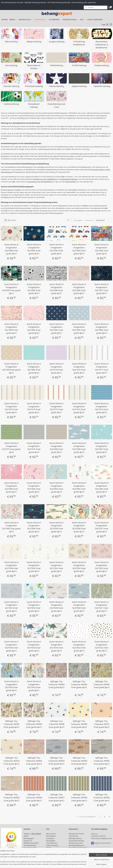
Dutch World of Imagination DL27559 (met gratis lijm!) (56, 527)
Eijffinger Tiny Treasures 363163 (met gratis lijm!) (56, 761)
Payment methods (98, 836)
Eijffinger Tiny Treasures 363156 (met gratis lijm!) (79, 798)
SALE (83, 20)
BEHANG (5, 20)
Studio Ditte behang (76, 841)
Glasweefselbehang (76, 850)
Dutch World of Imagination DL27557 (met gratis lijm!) (102, 527)
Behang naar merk (76, 843)
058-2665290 (36, 834)
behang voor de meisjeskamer (45, 179)
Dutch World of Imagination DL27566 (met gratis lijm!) (11, 487)
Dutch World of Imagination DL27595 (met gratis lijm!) (34, 249)
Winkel (49, 848)
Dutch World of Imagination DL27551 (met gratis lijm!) (11, 607)
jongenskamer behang (69, 179)
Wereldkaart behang (34, 106)
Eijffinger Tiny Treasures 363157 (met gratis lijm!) (56, 798)
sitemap (72, 864)
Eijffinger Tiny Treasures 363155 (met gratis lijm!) (102, 798)
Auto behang (11, 65)
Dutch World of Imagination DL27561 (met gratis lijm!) (11, 527)
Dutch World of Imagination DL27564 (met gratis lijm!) (56, 487)
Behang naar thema (76, 834)
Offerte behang (52, 845)
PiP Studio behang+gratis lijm (59, 2)
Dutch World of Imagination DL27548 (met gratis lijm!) (79, 607)
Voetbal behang (11, 104)
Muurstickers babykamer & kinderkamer (102, 45)
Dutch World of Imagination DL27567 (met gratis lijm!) (102, 448)
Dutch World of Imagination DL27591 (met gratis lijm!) (11, 289)
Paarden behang (11, 86)
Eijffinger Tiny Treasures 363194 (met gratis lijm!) (56, 684)
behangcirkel (71, 182)
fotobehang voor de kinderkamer (40, 182)
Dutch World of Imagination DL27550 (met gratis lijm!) (34, 607)
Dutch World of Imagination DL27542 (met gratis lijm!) (102, 646)
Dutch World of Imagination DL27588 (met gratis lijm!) (79, 289)
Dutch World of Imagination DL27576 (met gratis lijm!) (11, 408)
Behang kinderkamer (77, 845)
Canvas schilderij (75, 855)
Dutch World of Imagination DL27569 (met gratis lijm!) (56, 448)
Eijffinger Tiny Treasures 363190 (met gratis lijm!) (34, 724)
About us (95, 834)
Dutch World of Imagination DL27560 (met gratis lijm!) (34, 527)
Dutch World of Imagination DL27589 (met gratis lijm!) (56, 289)
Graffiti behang (79, 65)
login (105, 25)
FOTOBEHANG (55, 20)
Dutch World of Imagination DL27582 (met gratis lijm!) (102, 329)
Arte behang (73, 836)
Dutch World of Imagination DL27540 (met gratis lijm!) (34, 686)
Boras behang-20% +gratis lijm (84, 2)
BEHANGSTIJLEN (26, 20)
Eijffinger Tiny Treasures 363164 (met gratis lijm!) (34, 761)
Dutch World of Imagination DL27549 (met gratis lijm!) (56, 607)
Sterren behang (56, 86)
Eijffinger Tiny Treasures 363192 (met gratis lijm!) (102, 684)
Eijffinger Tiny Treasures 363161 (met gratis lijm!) (102, 761)
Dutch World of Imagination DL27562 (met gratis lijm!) (102, 487)
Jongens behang (56, 42)
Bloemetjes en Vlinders (34, 67)
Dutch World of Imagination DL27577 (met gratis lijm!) (102, 368)
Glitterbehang (56, 65)
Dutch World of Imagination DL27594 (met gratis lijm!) (56, 249)
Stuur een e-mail (30, 848)
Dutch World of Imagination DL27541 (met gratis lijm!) (11, 686)
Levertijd (49, 838)
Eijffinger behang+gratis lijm (35, 2)
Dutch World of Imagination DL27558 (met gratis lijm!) (79, 527)
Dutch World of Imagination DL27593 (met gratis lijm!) (79, 249)
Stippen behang (79, 86)
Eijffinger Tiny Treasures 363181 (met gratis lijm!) (56, 724)
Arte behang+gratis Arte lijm (12, 2)
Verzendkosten (52, 843)
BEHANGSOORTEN (71, 20)
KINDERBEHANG (41, 20)
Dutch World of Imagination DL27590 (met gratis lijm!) (34, 289)
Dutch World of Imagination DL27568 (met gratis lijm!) (79, 448)
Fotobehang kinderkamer (79, 43)
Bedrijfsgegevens (30, 852)
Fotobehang (73, 852)
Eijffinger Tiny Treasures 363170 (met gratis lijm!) (11, 761)
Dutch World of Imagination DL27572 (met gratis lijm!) (102, 408)
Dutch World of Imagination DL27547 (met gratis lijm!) (102, 607)
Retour (49, 836)
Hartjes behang (102, 65)
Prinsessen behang (34, 86)
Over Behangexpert (53, 850)
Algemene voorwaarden (55, 852)
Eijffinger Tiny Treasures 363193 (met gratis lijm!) (79, 684)
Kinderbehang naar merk (56, 106)
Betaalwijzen (51, 841)
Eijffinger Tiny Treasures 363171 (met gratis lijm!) (102, 724)
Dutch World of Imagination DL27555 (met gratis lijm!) (34, 567)
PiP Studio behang (97, 170)
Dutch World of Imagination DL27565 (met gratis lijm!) (34, 487)
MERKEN (13, 20)
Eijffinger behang (75, 838)
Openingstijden (29, 850)
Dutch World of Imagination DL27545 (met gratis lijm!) (34, 646)
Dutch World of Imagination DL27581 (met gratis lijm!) (11, 368)
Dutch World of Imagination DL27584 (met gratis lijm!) (56, 329)
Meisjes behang (34, 42)
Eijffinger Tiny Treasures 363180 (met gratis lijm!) (79, 724)
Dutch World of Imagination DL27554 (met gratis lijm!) (56, 567)
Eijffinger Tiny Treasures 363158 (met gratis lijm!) (34, 798)
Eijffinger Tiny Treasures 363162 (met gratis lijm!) (79, 761)
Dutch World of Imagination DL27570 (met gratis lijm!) (34, 448)
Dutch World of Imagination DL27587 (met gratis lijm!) (102, 289)
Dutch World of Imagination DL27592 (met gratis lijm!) (102, 249)
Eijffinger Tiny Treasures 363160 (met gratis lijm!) (11, 798)
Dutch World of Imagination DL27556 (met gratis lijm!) (11, 567)
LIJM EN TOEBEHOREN (95, 20)
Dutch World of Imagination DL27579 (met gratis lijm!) (56, 368)
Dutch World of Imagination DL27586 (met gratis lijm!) (11, 329)
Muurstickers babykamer (78, 848)
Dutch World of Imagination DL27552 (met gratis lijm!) (102, 567)
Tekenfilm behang (102, 86)
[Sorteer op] (102, 220)
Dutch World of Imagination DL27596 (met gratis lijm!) (11, 249)
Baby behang (11, 42)
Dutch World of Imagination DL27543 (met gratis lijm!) (79, 646)
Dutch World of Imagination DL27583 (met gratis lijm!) (79, 329)
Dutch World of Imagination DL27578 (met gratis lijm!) (79, 368)
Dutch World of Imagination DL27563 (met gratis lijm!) (79, 487)
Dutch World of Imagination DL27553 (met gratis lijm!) (79, 567)
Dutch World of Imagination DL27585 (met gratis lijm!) (34, 329)
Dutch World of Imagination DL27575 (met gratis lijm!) (34, 408)
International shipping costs (102, 838)
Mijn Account (51, 834)
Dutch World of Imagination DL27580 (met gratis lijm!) (34, 368)
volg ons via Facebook (103, 843)
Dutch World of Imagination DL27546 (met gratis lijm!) (11, 646)
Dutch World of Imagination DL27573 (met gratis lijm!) (79, 408)
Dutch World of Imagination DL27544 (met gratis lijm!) (56, 646)
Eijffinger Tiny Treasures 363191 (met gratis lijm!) (11, 724)
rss (76, 864)
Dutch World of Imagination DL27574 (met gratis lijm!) (56, 408)
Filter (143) (10, 220)
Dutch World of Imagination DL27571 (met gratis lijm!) (11, 448)
